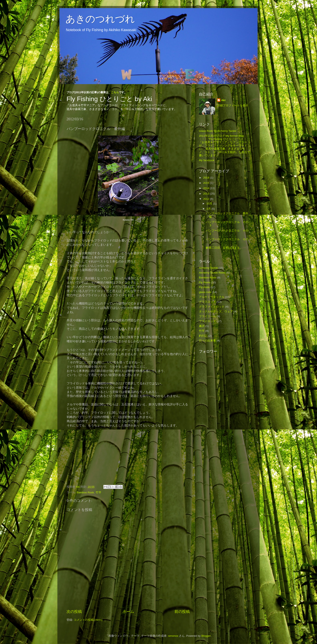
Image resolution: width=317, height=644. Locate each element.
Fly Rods (204, 287)
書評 (202, 326)
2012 (207, 199)
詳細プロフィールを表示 (233, 105)
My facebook (207, 160)
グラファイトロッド (212, 307)
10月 (210, 204)
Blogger (206, 636)
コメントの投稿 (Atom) (88, 620)
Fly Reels (205, 282)
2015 (207, 183)
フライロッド (207, 321)
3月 (209, 209)
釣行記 (203, 336)
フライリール (207, 316)
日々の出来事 (207, 341)
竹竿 (98, 492)
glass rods (205, 292)
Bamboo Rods (86, 492)
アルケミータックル (212, 297)
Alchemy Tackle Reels (212, 273)
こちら (115, 92)
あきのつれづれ (100, 19)
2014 (207, 188)
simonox (173, 636)
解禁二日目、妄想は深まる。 (224, 248)
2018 (207, 178)
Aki (223, 100)
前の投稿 (182, 612)
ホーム (128, 612)
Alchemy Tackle (208, 268)
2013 (207, 194)
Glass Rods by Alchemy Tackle (218, 131)
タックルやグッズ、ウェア (216, 311)
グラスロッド (207, 302)
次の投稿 (74, 612)
